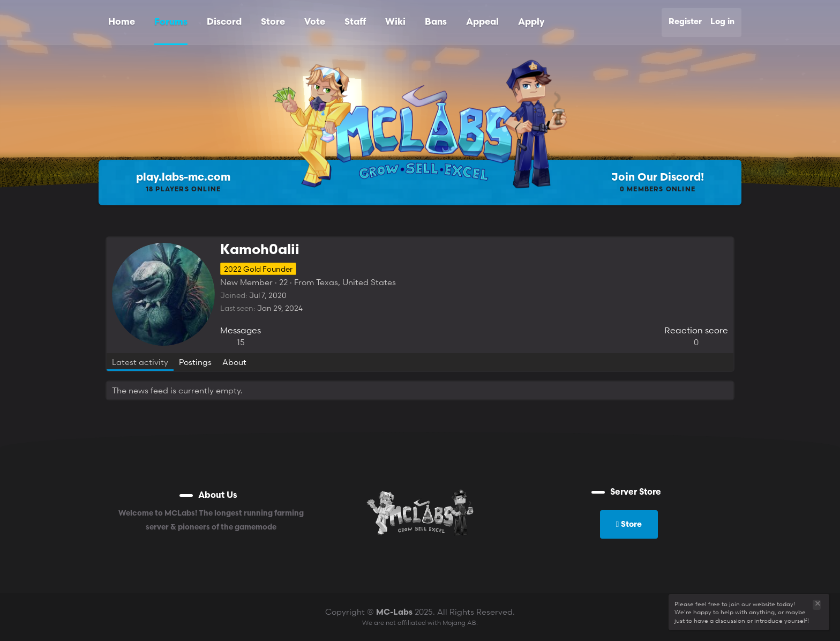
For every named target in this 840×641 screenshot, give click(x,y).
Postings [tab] (195, 362)
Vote (315, 22)
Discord (224, 22)
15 (241, 342)
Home (122, 22)
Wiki (395, 22)
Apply (531, 22)
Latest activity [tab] (140, 362)
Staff (355, 22)
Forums (171, 22)
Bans (436, 22)
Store (273, 22)
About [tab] (234, 362)
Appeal (482, 22)
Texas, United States (356, 282)
